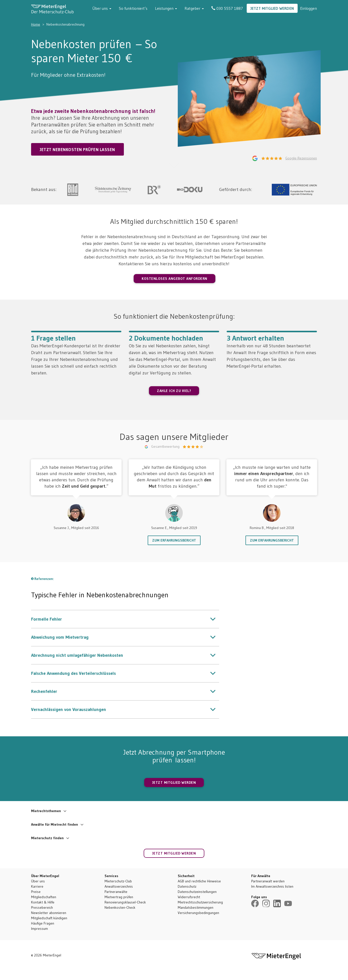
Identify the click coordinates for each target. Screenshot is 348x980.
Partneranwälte (116, 892)
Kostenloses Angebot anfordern (175, 279)
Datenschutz (187, 886)
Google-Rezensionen (301, 158)
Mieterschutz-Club (118, 881)
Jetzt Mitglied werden (272, 8)
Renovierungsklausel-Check (125, 902)
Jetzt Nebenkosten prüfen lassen (77, 149)
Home (36, 24)
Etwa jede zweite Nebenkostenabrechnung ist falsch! (93, 111)
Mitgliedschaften (44, 897)
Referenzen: (44, 579)
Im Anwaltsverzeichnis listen (272, 886)
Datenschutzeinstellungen (197, 892)
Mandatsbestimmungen (196, 907)
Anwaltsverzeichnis (119, 886)
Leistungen (166, 8)
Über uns (102, 8)
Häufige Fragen (43, 923)
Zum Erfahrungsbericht (174, 540)
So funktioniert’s (133, 8)
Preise (36, 892)
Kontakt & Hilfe (43, 902)
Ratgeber (194, 8)
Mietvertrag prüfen (119, 897)
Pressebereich (42, 907)
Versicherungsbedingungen (198, 913)
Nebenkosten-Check (120, 907)
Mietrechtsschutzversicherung (200, 902)
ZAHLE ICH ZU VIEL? (174, 391)
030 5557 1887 (227, 8)
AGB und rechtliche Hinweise (199, 881)
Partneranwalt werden (268, 881)
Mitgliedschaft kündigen (49, 918)
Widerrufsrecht (189, 897)
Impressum (39, 929)
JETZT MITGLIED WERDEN (174, 782)
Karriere (37, 886)
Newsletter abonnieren (49, 913)
